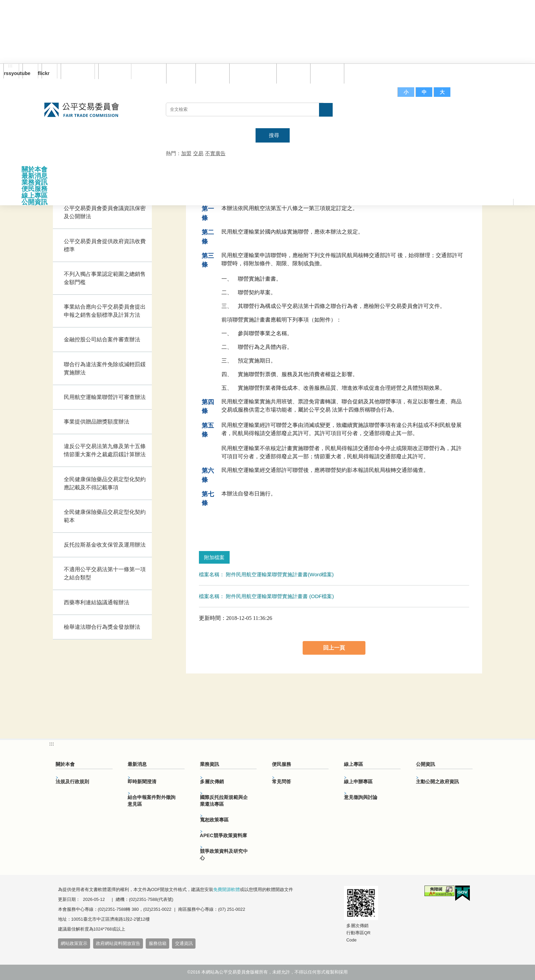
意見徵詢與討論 (361, 797)
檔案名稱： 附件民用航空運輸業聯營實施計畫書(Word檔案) (266, 574)
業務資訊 (34, 182)
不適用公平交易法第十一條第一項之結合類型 (105, 573)
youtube (26, 73)
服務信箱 (359, 73)
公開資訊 (34, 202)
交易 (198, 153)
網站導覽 (211, 73)
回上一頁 (334, 648)
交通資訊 (184, 944)
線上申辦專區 (358, 782)
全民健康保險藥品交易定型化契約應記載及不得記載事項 (105, 483)
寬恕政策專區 (214, 820)
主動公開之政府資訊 (437, 782)
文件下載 (326, 73)
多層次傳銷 (212, 782)
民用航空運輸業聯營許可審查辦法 (105, 397)
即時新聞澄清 (142, 782)
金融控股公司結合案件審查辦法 (102, 339)
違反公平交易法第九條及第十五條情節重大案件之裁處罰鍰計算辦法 (105, 450)
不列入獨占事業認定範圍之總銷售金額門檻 (105, 278)
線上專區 (34, 196)
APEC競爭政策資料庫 (223, 835)
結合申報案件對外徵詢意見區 (151, 801)
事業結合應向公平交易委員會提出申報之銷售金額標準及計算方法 (105, 311)
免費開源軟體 (227, 890)
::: (10, 66)
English (112, 71)
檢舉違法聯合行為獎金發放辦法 (102, 627)
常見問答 (292, 73)
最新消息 (34, 176)
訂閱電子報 (78, 71)
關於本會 (34, 169)
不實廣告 (215, 153)
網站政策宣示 (74, 944)
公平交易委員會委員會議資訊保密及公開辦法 (105, 212)
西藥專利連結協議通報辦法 (97, 602)
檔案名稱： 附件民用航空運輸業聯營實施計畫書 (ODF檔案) (266, 596)
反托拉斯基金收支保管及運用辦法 (105, 545)
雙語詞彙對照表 (251, 73)
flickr (46, 73)
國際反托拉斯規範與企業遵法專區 (224, 801)
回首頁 (179, 73)
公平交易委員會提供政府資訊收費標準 (105, 245)
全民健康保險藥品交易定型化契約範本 (105, 516)
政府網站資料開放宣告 (118, 944)
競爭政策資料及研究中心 (224, 855)
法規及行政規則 (72, 782)
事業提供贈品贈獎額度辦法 (97, 422)
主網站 (477, 113)
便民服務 (34, 189)
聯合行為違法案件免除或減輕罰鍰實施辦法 (105, 368)
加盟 (186, 153)
